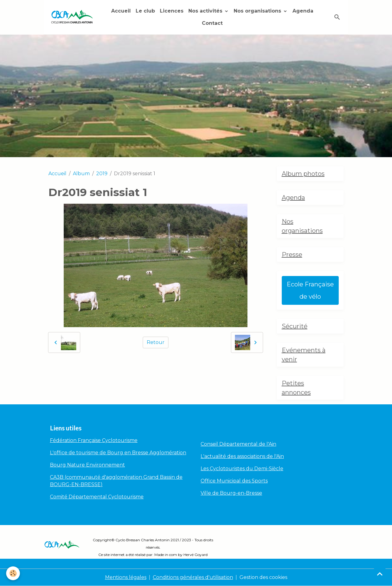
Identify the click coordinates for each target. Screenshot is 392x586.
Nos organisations (258, 11)
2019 (102, 174)
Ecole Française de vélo (310, 290)
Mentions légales (126, 577)
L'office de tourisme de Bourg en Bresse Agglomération (118, 453)
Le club (145, 11)
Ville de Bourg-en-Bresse (231, 493)
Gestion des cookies (263, 577)
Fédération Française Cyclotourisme (94, 440)
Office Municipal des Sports (234, 481)
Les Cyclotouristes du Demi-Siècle (242, 469)
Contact (212, 23)
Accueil (121, 11)
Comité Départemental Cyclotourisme (97, 497)
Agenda (303, 11)
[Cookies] (13, 573)
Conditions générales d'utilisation (193, 577)
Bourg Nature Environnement (87, 465)
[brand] (72, 17)
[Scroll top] (380, 574)
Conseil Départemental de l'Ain (238, 444)
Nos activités (206, 11)
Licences (172, 11)
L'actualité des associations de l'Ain (242, 456)
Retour (156, 342)
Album (81, 174)
